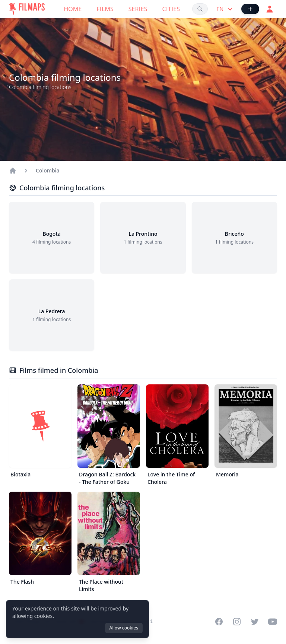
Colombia (48, 170)
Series (138, 9)
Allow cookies (124, 628)
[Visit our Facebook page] (219, 622)
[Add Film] (250, 9)
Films (105, 9)
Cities (171, 9)
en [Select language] (225, 9)
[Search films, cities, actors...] (200, 9)
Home (73, 9)
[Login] (270, 9)
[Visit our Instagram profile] (237, 622)
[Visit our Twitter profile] (255, 622)
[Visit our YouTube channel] (273, 622)
